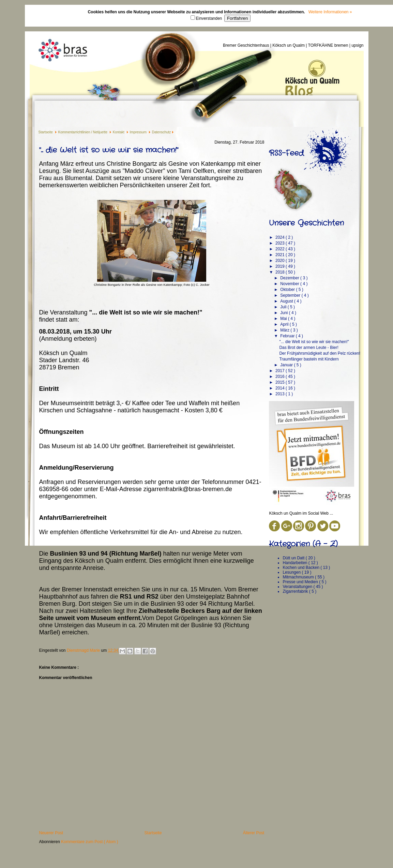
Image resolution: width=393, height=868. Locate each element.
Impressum (139, 132)
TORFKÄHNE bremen (329, 45)
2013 (281, 394)
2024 (281, 237)
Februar (288, 336)
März (285, 330)
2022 (281, 249)
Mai (284, 319)
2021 (281, 255)
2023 (281, 243)
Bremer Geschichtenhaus (247, 45)
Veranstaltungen (298, 587)
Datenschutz (162, 132)
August (287, 301)
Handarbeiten (295, 563)
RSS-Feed (286, 153)
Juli (284, 307)
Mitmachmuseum (299, 577)
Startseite (46, 132)
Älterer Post (254, 833)
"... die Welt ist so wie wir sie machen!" (314, 342)
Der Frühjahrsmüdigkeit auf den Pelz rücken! (320, 353)
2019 (281, 266)
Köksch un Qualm (289, 45)
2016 (281, 377)
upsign (357, 45)
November (290, 284)
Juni (284, 313)
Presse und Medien (301, 582)
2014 (281, 388)
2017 (281, 371)
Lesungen (292, 572)
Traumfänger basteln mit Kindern (309, 359)
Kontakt (119, 132)
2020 (281, 261)
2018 (281, 272)
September (291, 295)
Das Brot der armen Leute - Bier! (309, 348)
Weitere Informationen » (330, 12)
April (285, 324)
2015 (281, 382)
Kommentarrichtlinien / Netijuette (83, 132)
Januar (287, 365)
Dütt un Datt (294, 558)
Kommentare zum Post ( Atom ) (89, 842)
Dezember (290, 278)
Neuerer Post (51, 833)
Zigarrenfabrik (296, 591)
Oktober (288, 290)
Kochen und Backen (301, 568)
